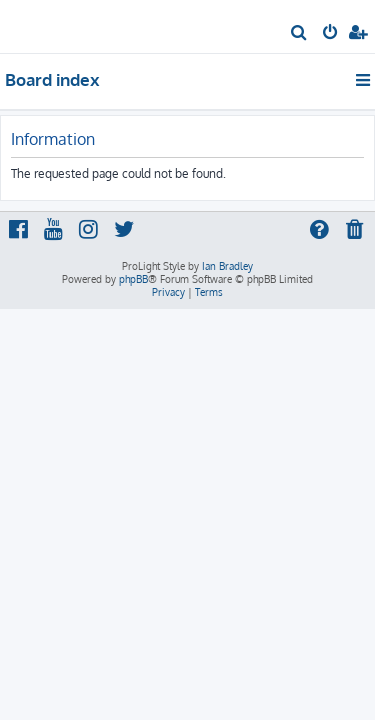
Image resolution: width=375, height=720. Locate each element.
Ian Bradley (227, 266)
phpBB (133, 279)
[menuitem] (299, 34)
